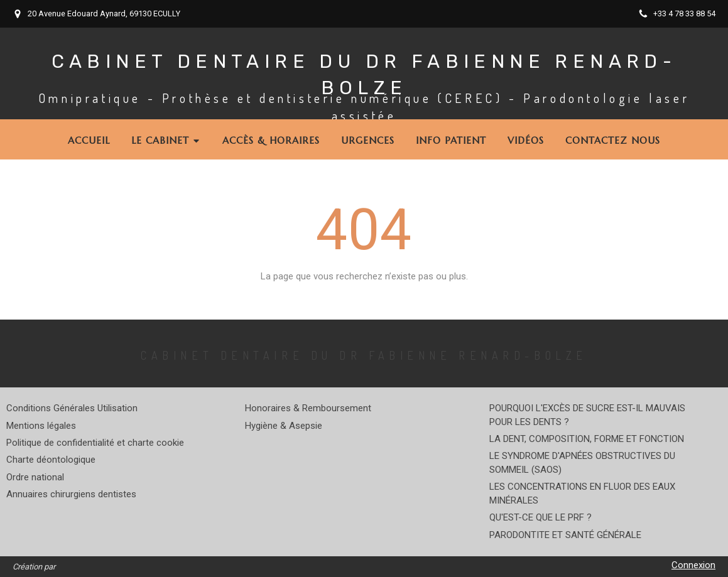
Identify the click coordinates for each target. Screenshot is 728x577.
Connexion (693, 565)
